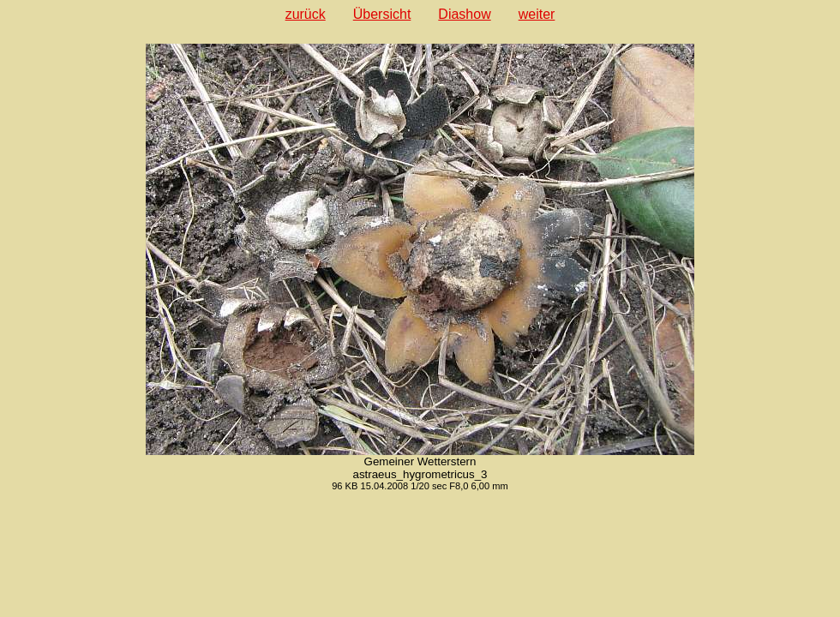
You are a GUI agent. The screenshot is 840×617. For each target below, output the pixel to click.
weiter (537, 14)
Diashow (464, 14)
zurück (306, 14)
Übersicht (382, 14)
